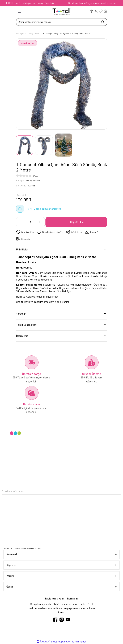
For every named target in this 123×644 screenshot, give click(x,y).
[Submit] (119, 491)
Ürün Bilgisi (22, 249)
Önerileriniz (22, 336)
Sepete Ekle (77, 222)
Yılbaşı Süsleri (33, 181)
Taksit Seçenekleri (26, 325)
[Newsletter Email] (61, 491)
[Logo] (61, 11)
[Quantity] (30, 222)
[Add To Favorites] (25, 232)
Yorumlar (21, 314)
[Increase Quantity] (40, 222)
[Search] (62, 22)
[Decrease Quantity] (21, 222)
